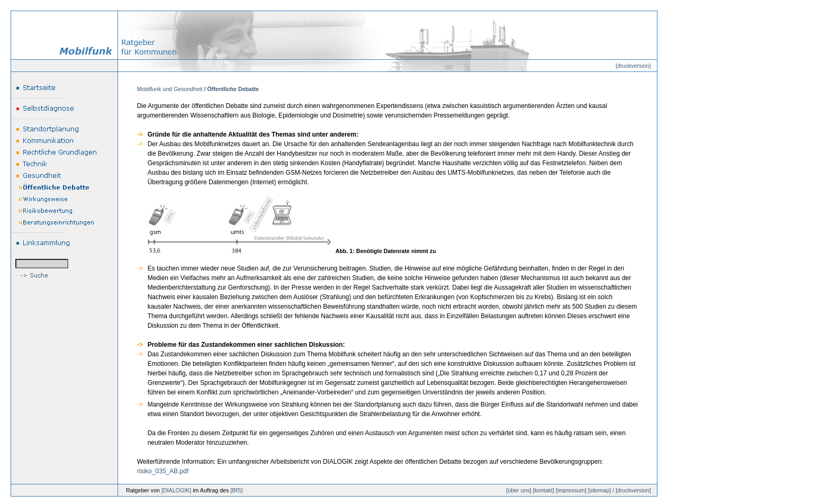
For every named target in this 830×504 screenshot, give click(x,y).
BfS (236, 490)
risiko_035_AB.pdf (163, 471)
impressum (571, 490)
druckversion (633, 66)
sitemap (599, 490)
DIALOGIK (176, 490)
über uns (518, 490)
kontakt (544, 490)
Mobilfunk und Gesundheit (170, 89)
